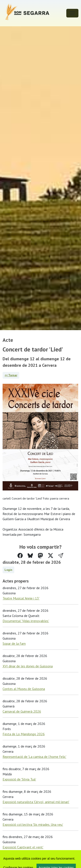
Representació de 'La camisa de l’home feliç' (34, 757)
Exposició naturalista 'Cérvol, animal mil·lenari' (36, 802)
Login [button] (8, 570)
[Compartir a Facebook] (20, 556)
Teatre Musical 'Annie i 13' (21, 598)
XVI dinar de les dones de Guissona (28, 666)
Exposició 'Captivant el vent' (23, 847)
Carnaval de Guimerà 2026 (22, 711)
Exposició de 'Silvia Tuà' (19, 779)
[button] (61, 556)
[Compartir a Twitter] (51, 556)
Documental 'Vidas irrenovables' (26, 621)
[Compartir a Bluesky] (30, 556)
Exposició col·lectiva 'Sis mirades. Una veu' (33, 824)
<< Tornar (11, 375)
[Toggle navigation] (72, 13)
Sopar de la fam (14, 643)
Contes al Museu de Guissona (24, 689)
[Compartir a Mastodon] (40, 556)
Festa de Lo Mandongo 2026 (24, 734)
